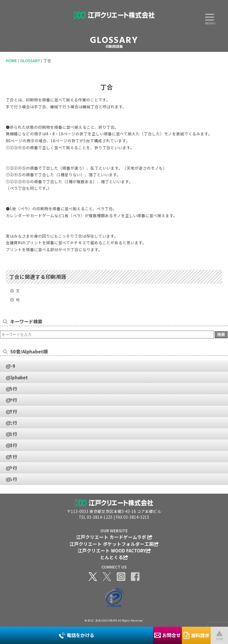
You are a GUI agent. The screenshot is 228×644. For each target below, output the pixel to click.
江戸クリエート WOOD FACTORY (114, 550)
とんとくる (114, 557)
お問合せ (167, 635)
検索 (221, 335)
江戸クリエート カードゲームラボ (114, 537)
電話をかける (77, 635)
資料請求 (196, 635)
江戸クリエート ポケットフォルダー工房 (114, 544)
